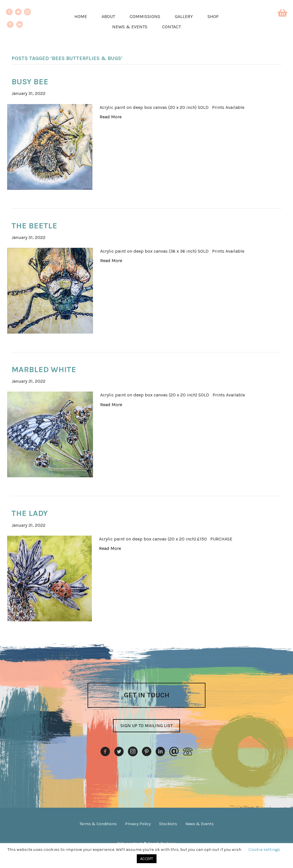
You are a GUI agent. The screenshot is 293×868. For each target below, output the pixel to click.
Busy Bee (30, 82)
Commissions (145, 16)
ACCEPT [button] (147, 859)
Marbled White (44, 369)
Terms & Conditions (98, 824)
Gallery (184, 16)
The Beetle (34, 226)
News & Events (130, 27)
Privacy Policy (138, 824)
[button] (146, 726)
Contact (171, 27)
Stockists (168, 824)
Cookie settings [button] (264, 849)
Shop (213, 16)
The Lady (30, 513)
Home (81, 16)
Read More (111, 117)
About (108, 16)
